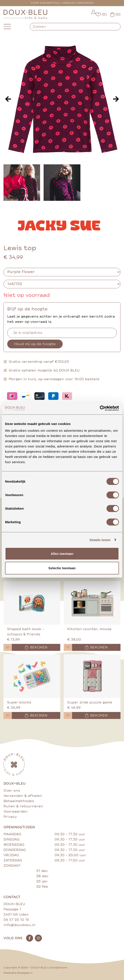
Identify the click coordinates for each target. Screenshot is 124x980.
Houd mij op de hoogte (35, 344)
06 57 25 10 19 (16, 920)
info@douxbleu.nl (19, 925)
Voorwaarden (16, 812)
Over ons (12, 791)
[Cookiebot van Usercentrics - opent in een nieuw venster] (100, 408)
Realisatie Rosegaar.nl (18, 973)
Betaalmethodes (19, 801)
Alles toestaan (62, 554)
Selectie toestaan (62, 568)
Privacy (10, 817)
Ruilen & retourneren (23, 806)
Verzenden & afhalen (23, 796)
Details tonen (100, 540)
